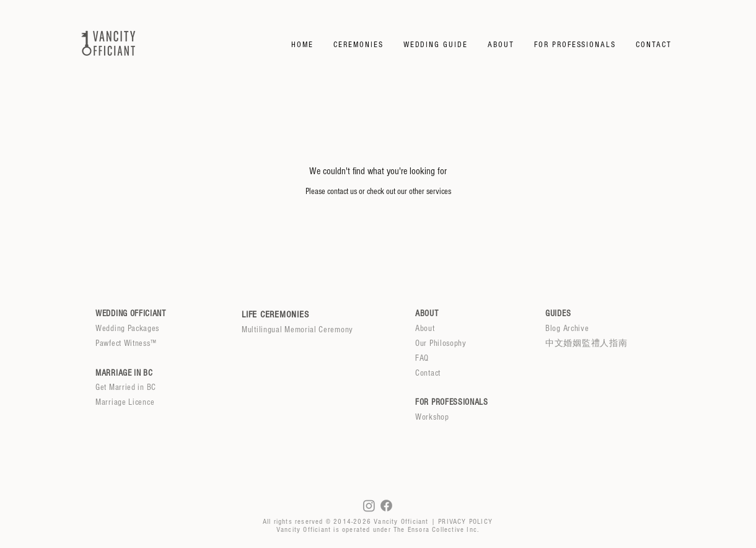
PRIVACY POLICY (465, 522)
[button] (358, 45)
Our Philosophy (441, 343)
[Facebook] (386, 506)
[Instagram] (369, 506)
